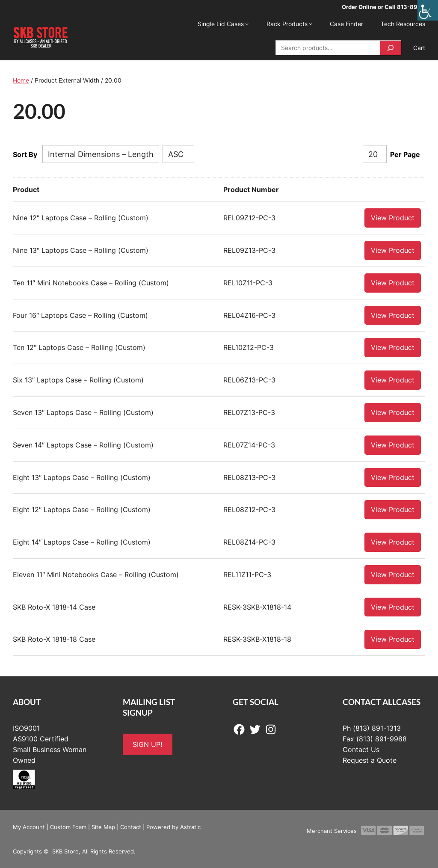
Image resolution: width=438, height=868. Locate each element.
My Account (29, 827)
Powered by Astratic (173, 827)
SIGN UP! (147, 744)
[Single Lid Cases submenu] (247, 24)
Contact (131, 827)
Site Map (103, 827)
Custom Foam (68, 827)
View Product (393, 217)
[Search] (391, 48)
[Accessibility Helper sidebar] (428, 10)
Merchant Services (332, 830)
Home (21, 80)
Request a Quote (370, 760)
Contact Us (361, 749)
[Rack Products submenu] (311, 24)
